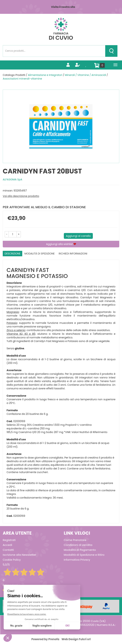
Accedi (7, 545)
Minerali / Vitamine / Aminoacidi (86, 75)
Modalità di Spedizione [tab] (40, 254)
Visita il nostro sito (63, 7)
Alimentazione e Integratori (45, 75)
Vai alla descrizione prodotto (21, 196)
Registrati (9, 540)
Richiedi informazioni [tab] (73, 254)
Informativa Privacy (77, 560)
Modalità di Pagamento (80, 550)
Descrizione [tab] (12, 254)
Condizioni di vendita (78, 545)
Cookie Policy (12, 560)
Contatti (8, 550)
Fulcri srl (85, 639)
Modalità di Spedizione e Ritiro (84, 555)
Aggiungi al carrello (78, 236)
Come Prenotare (75, 540)
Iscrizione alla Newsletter (19, 555)
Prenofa (54, 639)
